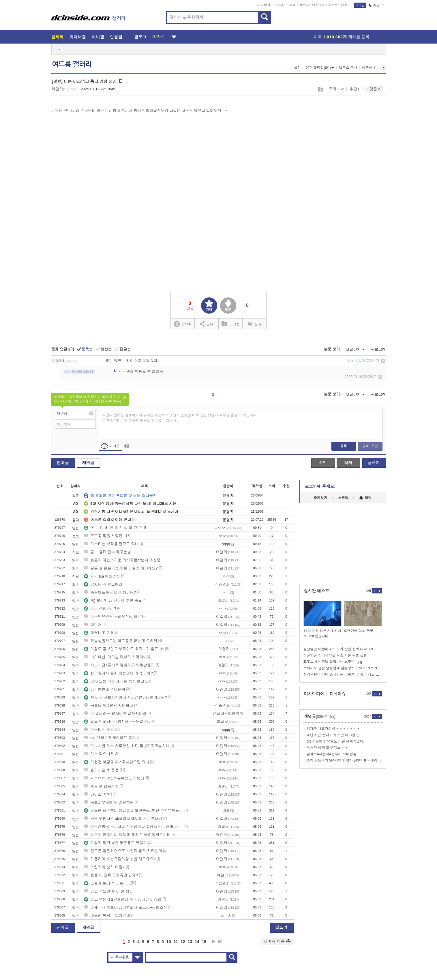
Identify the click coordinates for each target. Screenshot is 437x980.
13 (190, 942)
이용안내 (369, 68)
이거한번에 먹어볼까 (105, 689)
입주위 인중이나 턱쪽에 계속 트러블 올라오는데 (127, 835)
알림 (365, 498)
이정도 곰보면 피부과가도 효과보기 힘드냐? (124, 649)
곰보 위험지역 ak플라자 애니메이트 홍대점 (123, 819)
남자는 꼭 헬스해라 (103, 584)
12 (183, 942)
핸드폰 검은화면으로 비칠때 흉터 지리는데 (123, 851)
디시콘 (346, 5)
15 (204, 942)
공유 (207, 324)
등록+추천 (370, 446)
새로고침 (378, 350)
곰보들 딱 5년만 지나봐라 (108, 706)
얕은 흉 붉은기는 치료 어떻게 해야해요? (121, 568)
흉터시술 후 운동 (101, 770)
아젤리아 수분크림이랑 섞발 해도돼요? (120, 859)
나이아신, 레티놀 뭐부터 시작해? (115, 657)
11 (176, 942)
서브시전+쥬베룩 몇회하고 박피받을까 (119, 665)
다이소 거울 (97, 794)
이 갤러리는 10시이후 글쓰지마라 (115, 714)
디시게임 (318, 5)
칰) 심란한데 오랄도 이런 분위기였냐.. (336, 741)
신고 (254, 324)
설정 (297, 68)
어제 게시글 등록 (342, 37)
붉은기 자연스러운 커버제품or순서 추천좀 (122, 560)
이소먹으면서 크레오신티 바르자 (114, 617)
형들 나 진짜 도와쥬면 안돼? (111, 875)
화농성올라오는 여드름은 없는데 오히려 (121, 641)
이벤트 (333, 5)
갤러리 (58, 37)
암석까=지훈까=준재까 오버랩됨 (332, 754)
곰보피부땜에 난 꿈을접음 (109, 802)
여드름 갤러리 (72, 64)
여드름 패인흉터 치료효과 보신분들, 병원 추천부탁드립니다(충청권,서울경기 (134, 811)
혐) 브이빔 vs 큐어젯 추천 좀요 (113, 600)
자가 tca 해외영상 (102, 576)
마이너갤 (264, 5)
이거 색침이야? (100, 609)
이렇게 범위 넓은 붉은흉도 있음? (115, 843)
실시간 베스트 (317, 591)
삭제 (383, 361)
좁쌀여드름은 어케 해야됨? (110, 592)
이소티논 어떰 (99, 730)
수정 (323, 463)
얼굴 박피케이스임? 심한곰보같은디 (117, 722)
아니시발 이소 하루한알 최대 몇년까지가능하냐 (127, 746)
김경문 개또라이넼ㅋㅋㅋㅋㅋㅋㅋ (333, 729)
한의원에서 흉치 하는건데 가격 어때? (118, 673)
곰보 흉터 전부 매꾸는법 (107, 552)
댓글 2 (375, 89)
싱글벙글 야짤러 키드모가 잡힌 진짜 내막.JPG (339, 649)
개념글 (88, 463)
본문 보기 (332, 349)
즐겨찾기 (320, 498)
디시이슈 (338, 694)
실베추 (183, 324)
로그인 (360, 5)
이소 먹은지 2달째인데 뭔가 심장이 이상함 (123, 899)
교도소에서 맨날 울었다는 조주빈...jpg (333, 662)
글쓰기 (374, 463)
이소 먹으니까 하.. (102, 754)
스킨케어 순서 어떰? (104, 867)
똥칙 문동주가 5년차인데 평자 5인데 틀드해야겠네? (344, 760)
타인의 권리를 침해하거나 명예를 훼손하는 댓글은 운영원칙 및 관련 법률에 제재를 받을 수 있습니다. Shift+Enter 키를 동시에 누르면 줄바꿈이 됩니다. (180, 418)
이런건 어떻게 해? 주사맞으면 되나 (117, 762)
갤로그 (304, 5)
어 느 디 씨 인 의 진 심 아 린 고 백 (115, 528)
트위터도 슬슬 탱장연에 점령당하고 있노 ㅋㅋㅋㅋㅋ (343, 668)
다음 (213, 942)
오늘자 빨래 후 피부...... (107, 883)
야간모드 (377, 5)
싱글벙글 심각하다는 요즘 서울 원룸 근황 (335, 655)
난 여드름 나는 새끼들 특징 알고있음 (118, 681)
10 (169, 942)
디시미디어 (314, 694)
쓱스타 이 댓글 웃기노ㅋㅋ (327, 748)
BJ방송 (159, 37)
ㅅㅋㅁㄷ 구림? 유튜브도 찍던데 (114, 778)
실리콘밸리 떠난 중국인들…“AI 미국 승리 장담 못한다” (343, 674)
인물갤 (291, 5)
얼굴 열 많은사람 (101, 786)
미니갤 (278, 5)
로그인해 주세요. (320, 486)
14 (197, 942)
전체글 (63, 463)
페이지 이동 (277, 941)
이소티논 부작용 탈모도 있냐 (111, 544)
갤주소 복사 (348, 68)
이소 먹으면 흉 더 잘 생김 (108, 891)
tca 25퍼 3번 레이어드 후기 (110, 738)
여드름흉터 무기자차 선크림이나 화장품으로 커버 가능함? (134, 827)
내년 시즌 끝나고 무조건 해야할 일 (333, 735)
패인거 (93, 625)
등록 (344, 446)
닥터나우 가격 (99, 633)
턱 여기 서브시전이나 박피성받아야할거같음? (125, 697)
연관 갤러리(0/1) (320, 68)
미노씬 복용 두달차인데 (107, 916)
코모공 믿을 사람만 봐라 (107, 536)
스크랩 (320, 89)
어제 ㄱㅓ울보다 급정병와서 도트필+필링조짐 (125, 907)
